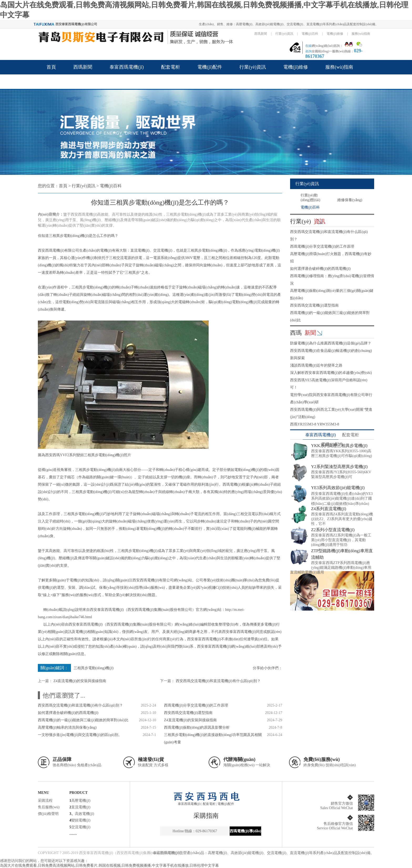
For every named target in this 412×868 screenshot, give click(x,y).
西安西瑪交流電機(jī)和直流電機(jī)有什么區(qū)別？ (80, 705)
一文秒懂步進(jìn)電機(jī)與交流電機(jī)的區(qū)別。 (80, 735)
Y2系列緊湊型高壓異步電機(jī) (339, 467)
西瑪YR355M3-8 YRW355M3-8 (315, 424)
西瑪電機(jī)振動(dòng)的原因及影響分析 (197, 727)
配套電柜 (171, 67)
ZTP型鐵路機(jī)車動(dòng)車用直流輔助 (342, 554)
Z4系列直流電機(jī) (329, 509)
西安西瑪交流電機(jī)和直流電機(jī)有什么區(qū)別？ (218, 681)
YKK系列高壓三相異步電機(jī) (339, 446)
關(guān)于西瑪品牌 (67, 82)
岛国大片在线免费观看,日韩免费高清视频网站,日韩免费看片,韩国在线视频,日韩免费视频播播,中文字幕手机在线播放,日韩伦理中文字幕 (109, 866)
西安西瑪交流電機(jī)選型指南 (188, 713)
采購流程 (45, 801)
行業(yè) (308, 221)
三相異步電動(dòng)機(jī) (69, 236)
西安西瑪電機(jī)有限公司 (153, 580)
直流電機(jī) (81, 807)
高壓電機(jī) (81, 801)
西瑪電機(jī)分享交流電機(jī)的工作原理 (196, 705)
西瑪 (303, 333)
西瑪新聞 (261, 34)
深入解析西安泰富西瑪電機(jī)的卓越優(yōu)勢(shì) (331, 373)
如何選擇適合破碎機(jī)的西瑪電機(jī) (68, 713)
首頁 (51, 67)
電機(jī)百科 (310, 34)
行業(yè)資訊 (284, 34)
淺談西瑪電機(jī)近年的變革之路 (316, 365)
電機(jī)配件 (210, 67)
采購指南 (206, 816)
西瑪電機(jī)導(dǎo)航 (245, 832)
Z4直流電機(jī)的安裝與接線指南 (80, 681)
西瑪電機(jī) (232, 484)
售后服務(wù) (49, 807)
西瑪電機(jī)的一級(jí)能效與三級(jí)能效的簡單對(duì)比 (83, 720)
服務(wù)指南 (361, 34)
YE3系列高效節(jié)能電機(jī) (338, 488)
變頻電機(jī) (81, 820)
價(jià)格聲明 (48, 814)
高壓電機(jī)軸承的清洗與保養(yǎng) (67, 727)
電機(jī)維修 (335, 34)
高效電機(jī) (84, 814)
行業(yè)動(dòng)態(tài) (310, 198)
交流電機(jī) (81, 827)
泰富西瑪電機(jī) (127, 67)
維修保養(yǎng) (350, 200)
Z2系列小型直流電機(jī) (333, 530)
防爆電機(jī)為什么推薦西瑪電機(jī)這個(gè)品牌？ (331, 343)
